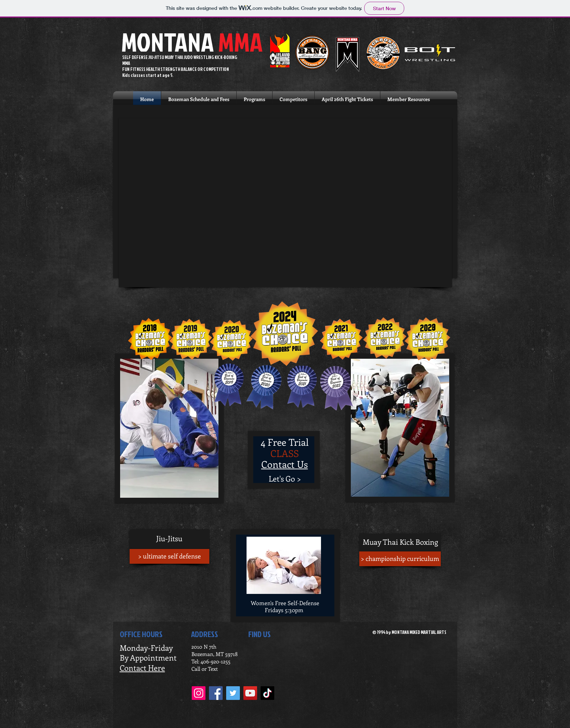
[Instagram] (199, 693)
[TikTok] (267, 693)
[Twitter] (233, 693)
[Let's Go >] (285, 479)
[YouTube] (250, 693)
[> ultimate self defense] (169, 556)
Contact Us (285, 464)
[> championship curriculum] (400, 559)
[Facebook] (216, 693)
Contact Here (142, 668)
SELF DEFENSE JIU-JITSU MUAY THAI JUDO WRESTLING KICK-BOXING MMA (180, 60)
